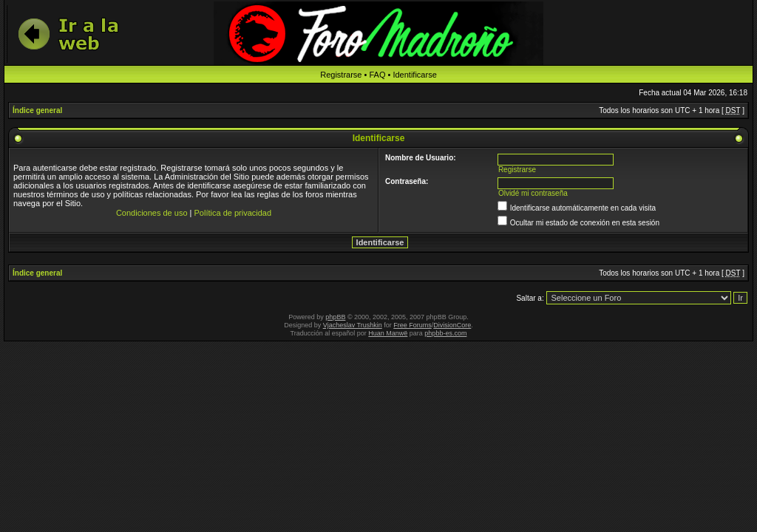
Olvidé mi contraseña (533, 193)
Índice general (37, 110)
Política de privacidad (233, 213)
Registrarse (341, 75)
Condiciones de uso (152, 213)
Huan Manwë (388, 333)
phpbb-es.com (445, 333)
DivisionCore (452, 325)
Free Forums (413, 325)
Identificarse (414, 75)
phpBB (335, 317)
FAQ (377, 75)
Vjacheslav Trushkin (353, 325)
